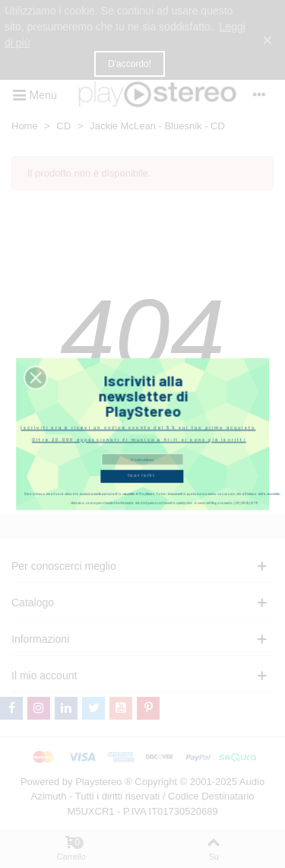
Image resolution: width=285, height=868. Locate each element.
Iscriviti (142, 472)
